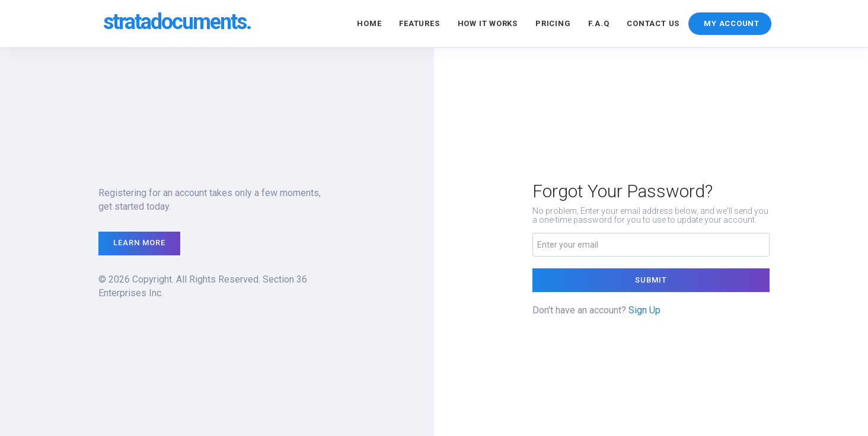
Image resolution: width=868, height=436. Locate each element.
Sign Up (644, 310)
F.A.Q (599, 23)
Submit (651, 280)
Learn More (139, 243)
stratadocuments (177, 22)
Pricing (553, 23)
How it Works (488, 23)
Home (369, 23)
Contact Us (653, 23)
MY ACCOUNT (732, 23)
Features (419, 23)
